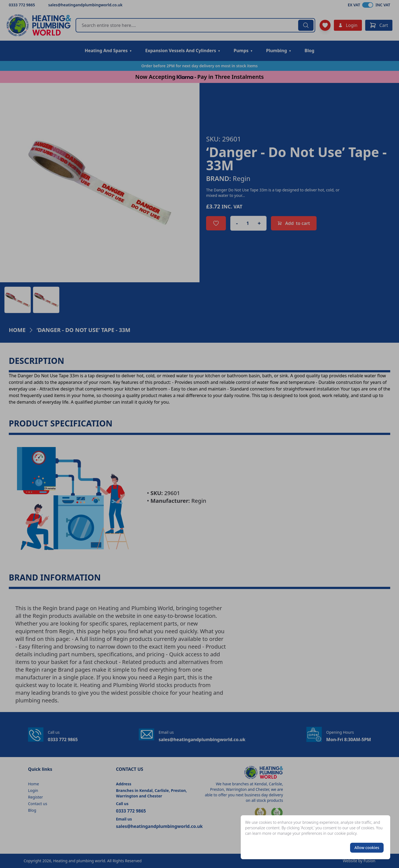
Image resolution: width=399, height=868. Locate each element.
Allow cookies (367, 848)
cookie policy (346, 833)
